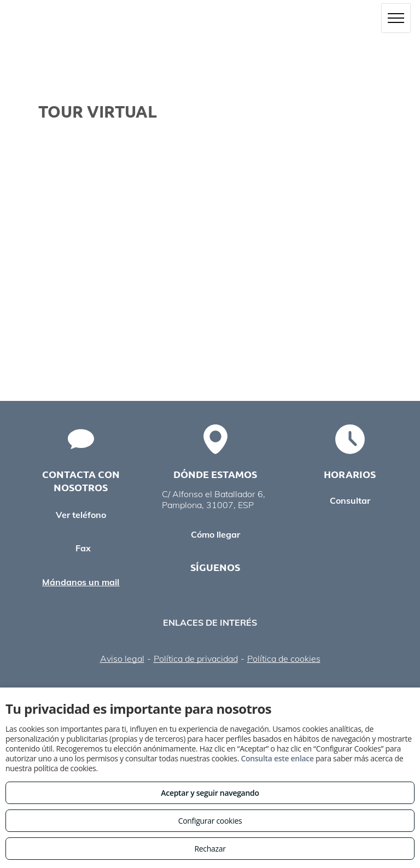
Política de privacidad (196, 659)
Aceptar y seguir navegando (210, 793)
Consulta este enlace (277, 758)
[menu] (396, 18)
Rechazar (210, 849)
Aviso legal (122, 659)
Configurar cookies (210, 821)
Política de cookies (284, 659)
